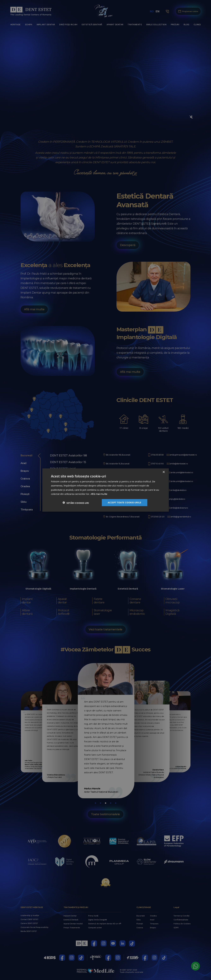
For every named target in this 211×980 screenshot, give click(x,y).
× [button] (164, 472)
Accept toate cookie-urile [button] (125, 502)
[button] (76, 503)
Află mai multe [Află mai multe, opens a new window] (99, 494)
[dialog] (105, 490)
